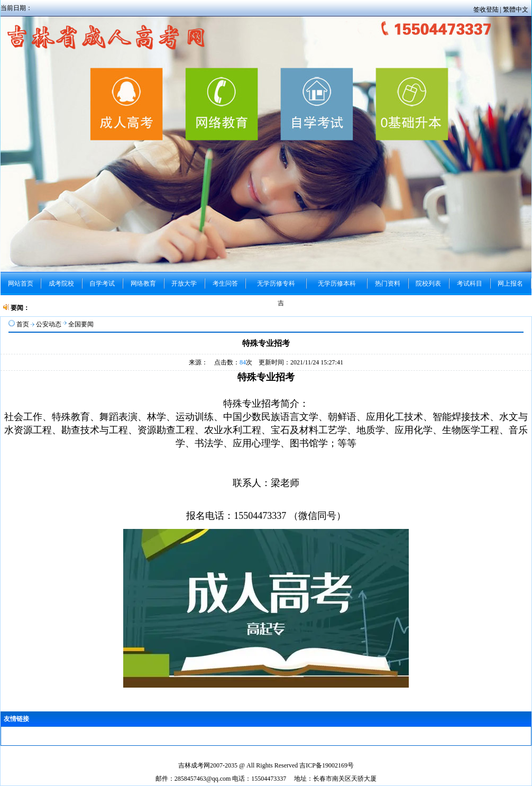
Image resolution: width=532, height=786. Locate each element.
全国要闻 (81, 324)
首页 (23, 324)
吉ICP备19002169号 (327, 765)
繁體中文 (516, 10)
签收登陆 (487, 10)
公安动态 (49, 324)
